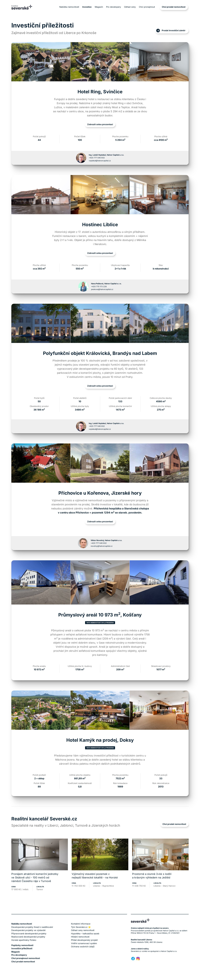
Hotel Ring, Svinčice (100, 92)
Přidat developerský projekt (84, 940)
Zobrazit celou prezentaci (100, 124)
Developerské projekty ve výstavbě (28, 930)
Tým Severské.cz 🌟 (81, 927)
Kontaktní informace (81, 924)
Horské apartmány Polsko (24, 940)
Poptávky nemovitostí (22, 945)
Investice (87, 7)
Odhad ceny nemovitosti (83, 930)
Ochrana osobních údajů (83, 947)
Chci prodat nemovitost (174, 7)
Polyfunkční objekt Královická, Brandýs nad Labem (100, 353)
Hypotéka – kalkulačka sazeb (85, 934)
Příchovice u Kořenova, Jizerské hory (100, 493)
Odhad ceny (130, 7)
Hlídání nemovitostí (80, 937)
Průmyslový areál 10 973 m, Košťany (100, 615)
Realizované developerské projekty (28, 937)
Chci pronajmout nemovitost (26, 958)
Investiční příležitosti (22, 948)
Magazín (99, 7)
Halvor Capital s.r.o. (169, 951)
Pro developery (114, 7)
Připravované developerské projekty (29, 934)
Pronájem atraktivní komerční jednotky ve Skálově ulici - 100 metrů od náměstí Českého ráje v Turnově (35, 878)
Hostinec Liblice (100, 225)
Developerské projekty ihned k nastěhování (32, 927)
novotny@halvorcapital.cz (102, 546)
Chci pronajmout (147, 7)
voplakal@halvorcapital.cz (100, 161)
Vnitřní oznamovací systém (84, 943)
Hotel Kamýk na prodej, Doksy (100, 740)
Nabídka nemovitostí (69, 7)
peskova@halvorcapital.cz (102, 289)
